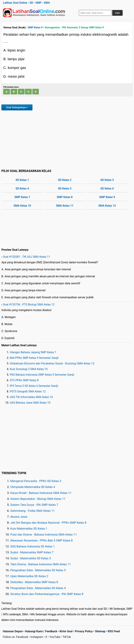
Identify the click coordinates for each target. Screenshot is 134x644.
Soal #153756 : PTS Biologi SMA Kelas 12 (29, 305)
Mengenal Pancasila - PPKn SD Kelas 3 (36, 481)
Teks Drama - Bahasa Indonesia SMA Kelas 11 (41, 564)
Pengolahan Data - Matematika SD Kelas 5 (38, 570)
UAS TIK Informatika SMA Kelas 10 (31, 397)
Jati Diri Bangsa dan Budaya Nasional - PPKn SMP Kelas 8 (48, 523)
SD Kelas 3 (107, 180)
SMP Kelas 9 (35, 27)
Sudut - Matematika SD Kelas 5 (31, 558)
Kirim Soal (66, 631)
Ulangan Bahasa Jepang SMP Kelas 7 (33, 352)
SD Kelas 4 (22, 189)
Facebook (22, 637)
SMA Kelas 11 (65, 206)
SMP (38, 3)
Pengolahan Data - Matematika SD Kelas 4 (38, 588)
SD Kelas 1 (22, 180)
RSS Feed (114, 631)
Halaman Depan (13, 631)
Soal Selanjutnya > (17, 107)
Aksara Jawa (19, 517)
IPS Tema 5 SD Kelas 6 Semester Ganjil (34, 386)
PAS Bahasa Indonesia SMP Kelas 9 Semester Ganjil (42, 375)
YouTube (55, 637)
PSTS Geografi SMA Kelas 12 (28, 391)
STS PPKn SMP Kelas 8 (24, 380)
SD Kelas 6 (107, 189)
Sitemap (100, 631)
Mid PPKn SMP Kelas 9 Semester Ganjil (34, 358)
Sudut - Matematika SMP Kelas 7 (32, 552)
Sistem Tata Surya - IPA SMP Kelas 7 (34, 505)
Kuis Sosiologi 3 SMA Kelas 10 (29, 369)
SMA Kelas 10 (22, 206)
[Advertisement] (67, 139)
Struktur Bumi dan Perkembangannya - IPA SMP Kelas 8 (47, 594)
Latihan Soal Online (15, 3)
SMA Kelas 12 (107, 206)
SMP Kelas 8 (65, 197)
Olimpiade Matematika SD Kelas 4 (33, 487)
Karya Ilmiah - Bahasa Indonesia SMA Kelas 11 (41, 493)
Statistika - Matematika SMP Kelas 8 (34, 582)
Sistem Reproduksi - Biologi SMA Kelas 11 (38, 499)
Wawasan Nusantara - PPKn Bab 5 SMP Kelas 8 (41, 540)
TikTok (67, 637)
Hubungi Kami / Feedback (41, 631)
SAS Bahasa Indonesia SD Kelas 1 (33, 546)
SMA (47, 3)
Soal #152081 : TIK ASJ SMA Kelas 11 (27, 257)
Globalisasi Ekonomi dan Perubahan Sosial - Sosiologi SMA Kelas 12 (52, 363)
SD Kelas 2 (65, 180)
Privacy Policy (84, 631)
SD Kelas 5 (65, 189)
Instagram (37, 637)
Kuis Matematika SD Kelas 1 (29, 529)
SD (31, 3)
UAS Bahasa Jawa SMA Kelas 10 (30, 403)
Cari (117, 13)
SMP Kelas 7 (22, 197)
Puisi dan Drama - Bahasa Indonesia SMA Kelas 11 (44, 534)
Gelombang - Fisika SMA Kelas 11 (32, 511)
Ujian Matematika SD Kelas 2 (29, 576)
